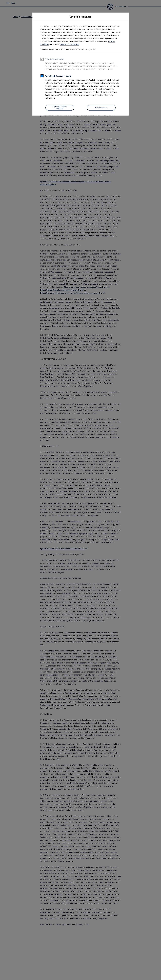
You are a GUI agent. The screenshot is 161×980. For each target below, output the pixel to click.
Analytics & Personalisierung (56, 76)
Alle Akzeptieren (101, 108)
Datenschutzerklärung (69, 44)
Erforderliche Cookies (52, 60)
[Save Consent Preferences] (60, 108)
